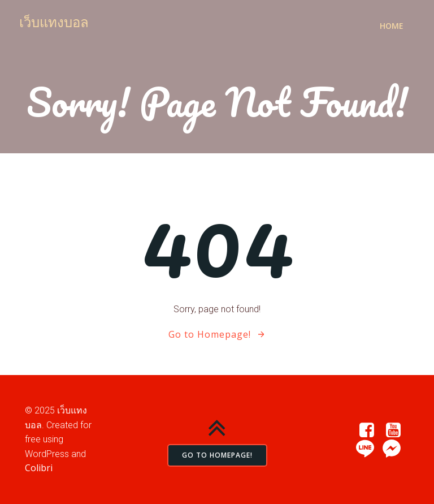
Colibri (39, 468)
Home (392, 26)
